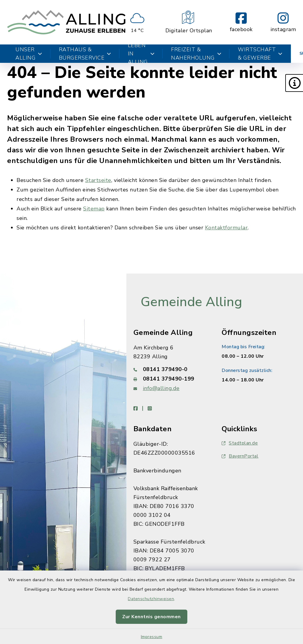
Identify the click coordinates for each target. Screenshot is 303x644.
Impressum (152, 637)
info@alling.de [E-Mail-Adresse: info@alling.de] (161, 388)
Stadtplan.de (240, 443)
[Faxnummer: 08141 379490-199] (171, 379)
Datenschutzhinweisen (151, 599)
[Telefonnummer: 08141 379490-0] (171, 369)
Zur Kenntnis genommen (151, 617)
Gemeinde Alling (191, 302)
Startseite (98, 180)
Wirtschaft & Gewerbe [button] (260, 54)
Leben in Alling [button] (141, 54)
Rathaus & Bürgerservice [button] (85, 54)
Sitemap (94, 209)
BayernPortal (240, 456)
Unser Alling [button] (29, 54)
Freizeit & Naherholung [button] (196, 54)
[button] (294, 83)
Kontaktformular (227, 228)
